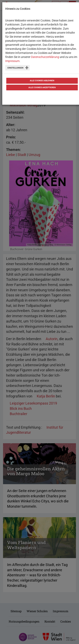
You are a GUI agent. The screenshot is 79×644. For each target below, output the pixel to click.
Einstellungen (15, 68)
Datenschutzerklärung (45, 57)
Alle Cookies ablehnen (42, 81)
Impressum (12, 61)
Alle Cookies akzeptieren (42, 87)
